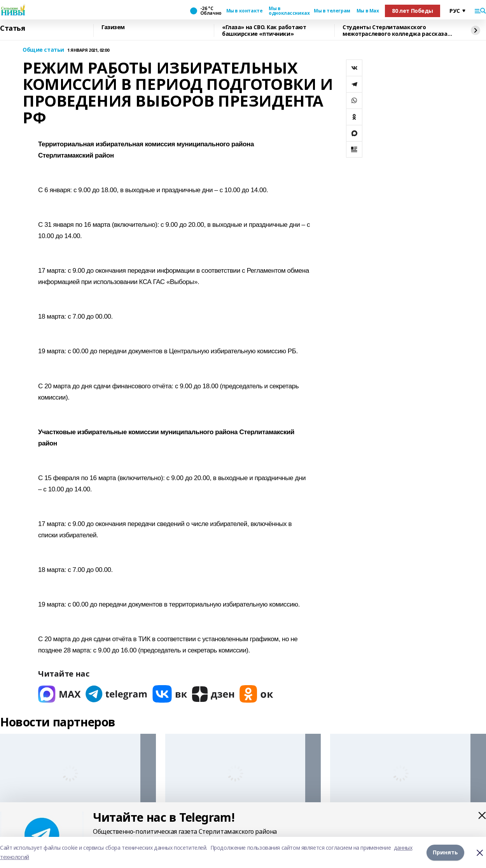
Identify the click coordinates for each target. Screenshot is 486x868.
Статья (12, 28)
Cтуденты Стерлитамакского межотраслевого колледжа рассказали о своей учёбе (399, 31)
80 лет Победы (413, 11)
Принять (445, 852)
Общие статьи (43, 50)
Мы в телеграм (332, 11)
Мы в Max (368, 11)
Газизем (113, 27)
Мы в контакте (245, 11)
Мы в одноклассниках (288, 11)
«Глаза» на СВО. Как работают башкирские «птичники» (264, 31)
